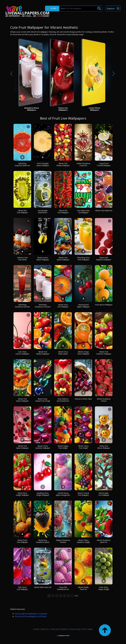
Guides (90, 629)
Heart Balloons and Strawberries (63, 400)
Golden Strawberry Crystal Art (83, 164)
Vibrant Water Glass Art (43, 587)
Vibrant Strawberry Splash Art (104, 541)
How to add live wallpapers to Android (31, 614)
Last (77, 596)
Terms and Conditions (59, 629)
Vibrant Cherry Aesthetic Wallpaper (43, 447)
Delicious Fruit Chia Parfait (22, 259)
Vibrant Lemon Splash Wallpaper (43, 259)
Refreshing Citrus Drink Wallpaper (83, 259)
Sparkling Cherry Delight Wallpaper (43, 494)
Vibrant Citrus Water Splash (63, 353)
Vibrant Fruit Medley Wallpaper (63, 164)
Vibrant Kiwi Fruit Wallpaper (22, 212)
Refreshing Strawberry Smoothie (43, 306)
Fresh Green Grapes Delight (104, 588)
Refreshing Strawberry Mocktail (22, 306)
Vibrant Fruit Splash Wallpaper (63, 259)
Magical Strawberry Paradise (63, 541)
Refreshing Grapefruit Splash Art (22, 164)
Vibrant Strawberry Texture (104, 400)
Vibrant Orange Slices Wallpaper (83, 353)
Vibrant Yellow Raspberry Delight (83, 541)
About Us (45, 629)
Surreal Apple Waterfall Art (43, 212)
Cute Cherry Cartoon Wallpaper (22, 353)
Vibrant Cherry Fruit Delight (83, 447)
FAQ (84, 629)
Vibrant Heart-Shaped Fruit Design (43, 400)
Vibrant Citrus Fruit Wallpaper (63, 306)
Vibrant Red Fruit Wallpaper (63, 212)
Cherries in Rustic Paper (83, 399)
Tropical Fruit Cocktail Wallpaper (104, 164)
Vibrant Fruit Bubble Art (104, 210)
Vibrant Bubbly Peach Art (83, 588)
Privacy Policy (75, 629)
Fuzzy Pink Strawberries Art (63, 588)
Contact (36, 629)
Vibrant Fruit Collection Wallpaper (104, 353)
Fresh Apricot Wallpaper (104, 305)
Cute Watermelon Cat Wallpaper (83, 212)
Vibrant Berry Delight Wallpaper (22, 494)
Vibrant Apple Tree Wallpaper (104, 494)
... (72, 596)
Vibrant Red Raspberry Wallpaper (104, 259)
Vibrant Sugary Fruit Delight (63, 447)
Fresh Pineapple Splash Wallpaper (43, 164)
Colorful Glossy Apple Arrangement (63, 494)
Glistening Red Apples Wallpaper (83, 306)
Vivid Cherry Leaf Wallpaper (22, 588)
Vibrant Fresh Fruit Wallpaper (22, 541)
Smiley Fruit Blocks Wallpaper (104, 447)
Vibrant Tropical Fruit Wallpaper (83, 494)
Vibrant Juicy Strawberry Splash (43, 541)
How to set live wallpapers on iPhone (31, 616)
